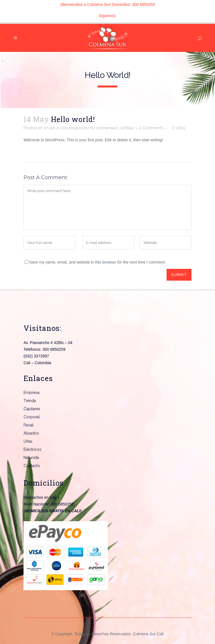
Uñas (28, 441)
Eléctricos (32, 449)
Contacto (32, 466)
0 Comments (151, 128)
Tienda (30, 401)
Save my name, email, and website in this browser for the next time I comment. (98, 262)
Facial (29, 425)
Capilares (32, 409)
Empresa (31, 393)
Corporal (32, 417)
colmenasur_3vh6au (115, 128)
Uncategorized (75, 128)
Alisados (31, 433)
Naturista (31, 458)
